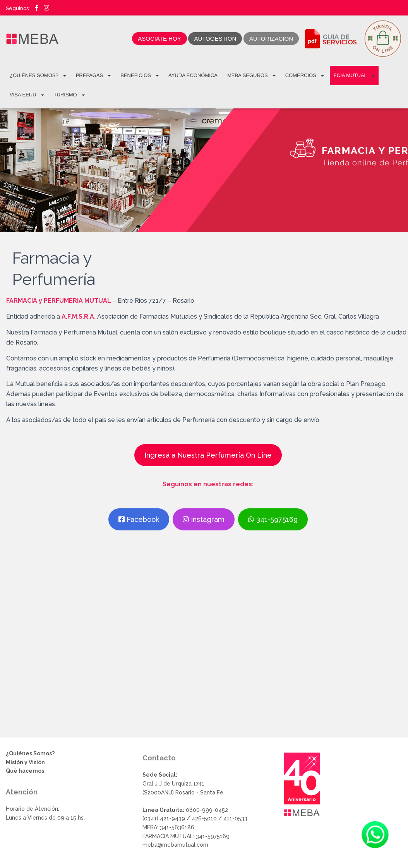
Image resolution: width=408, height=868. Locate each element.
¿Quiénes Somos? (38, 75)
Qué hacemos (25, 771)
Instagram (204, 519)
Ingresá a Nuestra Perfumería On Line (208, 455)
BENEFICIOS (140, 75)
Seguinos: (18, 8)
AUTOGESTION (215, 39)
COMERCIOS (305, 75)
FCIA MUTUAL (354, 75)
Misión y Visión (25, 762)
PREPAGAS (93, 75)
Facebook (139, 519)
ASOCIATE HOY (159, 39)
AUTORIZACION (271, 39)
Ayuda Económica (193, 75)
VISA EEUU (27, 95)
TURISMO (69, 95)
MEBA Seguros (251, 75)
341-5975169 (273, 519)
